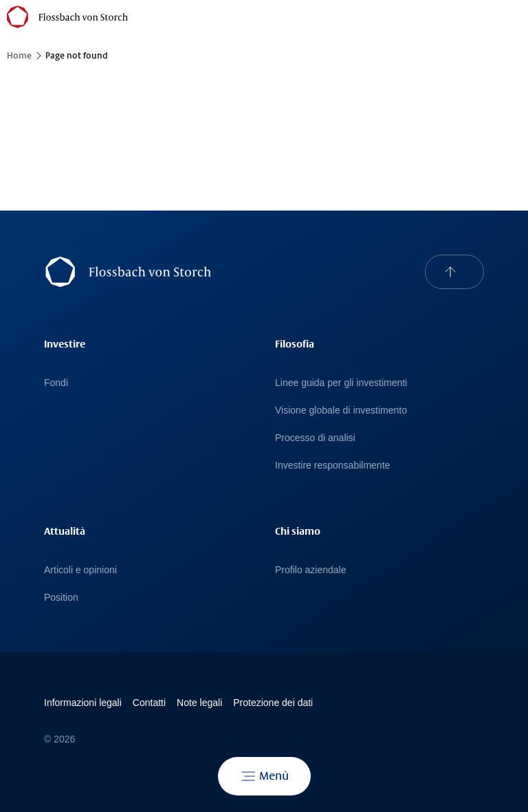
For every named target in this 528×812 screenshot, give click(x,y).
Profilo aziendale (311, 570)
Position (61, 597)
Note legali (199, 703)
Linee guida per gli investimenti (341, 383)
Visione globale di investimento (341, 410)
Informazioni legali (83, 703)
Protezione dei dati (273, 703)
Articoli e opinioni (80, 570)
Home (19, 56)
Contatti (149, 703)
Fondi (56, 383)
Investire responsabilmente (332, 465)
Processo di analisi (315, 438)
